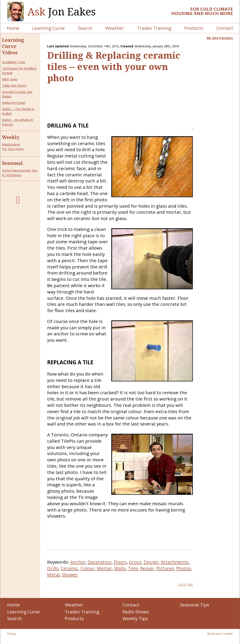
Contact (225, 28)
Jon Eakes (62, 12)
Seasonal (12, 163)
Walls (120, 568)
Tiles (133, 568)
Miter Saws (10, 79)
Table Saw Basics (14, 85)
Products (194, 28)
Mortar (104, 568)
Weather (115, 28)
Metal (53, 574)
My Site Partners (220, 38)
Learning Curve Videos (13, 46)
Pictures (165, 568)
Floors (120, 562)
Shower (70, 574)
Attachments (175, 562)
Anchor (78, 562)
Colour (87, 568)
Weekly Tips (135, 618)
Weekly (11, 137)
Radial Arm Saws (14, 103)
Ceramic (69, 568)
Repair (147, 568)
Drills (53, 568)
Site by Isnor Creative (220, 634)
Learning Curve (48, 28)
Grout (135, 562)
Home (13, 28)
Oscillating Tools (14, 62)
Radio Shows (136, 612)
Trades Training (154, 28)
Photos (183, 568)
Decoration (100, 562)
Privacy (12, 634)
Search (85, 28)
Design (151, 562)
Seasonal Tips (194, 605)
